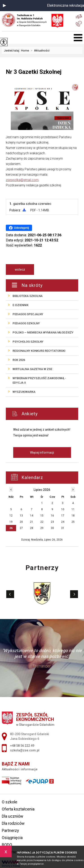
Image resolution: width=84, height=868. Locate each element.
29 (42, 528)
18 (73, 516)
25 (73, 522)
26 (11, 528)
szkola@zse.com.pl (79, 16)
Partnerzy (10, 830)
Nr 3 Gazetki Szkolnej (34, 72)
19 (11, 522)
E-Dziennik (20, 305)
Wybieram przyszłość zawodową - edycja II (39, 380)
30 (52, 528)
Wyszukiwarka (24, 392)
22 (42, 522)
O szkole (10, 802)
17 (63, 516)
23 (52, 522)
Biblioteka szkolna (28, 296)
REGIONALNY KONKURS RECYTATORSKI (39, 351)
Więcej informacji (42, 453)
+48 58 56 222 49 (79, 24)
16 (52, 516)
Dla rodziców (13, 823)
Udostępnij (19, 228)
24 (63, 522)
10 (63, 509)
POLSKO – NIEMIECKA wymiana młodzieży (43, 332)
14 (32, 516)
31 (63, 528)
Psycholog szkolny (28, 342)
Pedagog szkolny (26, 323)
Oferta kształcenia (18, 809)
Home (25, 50)
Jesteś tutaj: (13, 50)
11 (73, 509)
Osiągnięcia (12, 838)
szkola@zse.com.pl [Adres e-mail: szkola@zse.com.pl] (25, 750)
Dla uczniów (13, 816)
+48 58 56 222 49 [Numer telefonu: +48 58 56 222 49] (22, 746)
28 (32, 528)
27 (21, 528)
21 (32, 522)
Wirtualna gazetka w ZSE (32, 369)
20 (21, 522)
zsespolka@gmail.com (22, 180)
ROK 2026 (19, 360)
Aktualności (39, 50)
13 (21, 516)
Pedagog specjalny (28, 314)
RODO (7, 845)
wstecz (20, 269)
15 (42, 516)
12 (11, 516)
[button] (4, 6)
